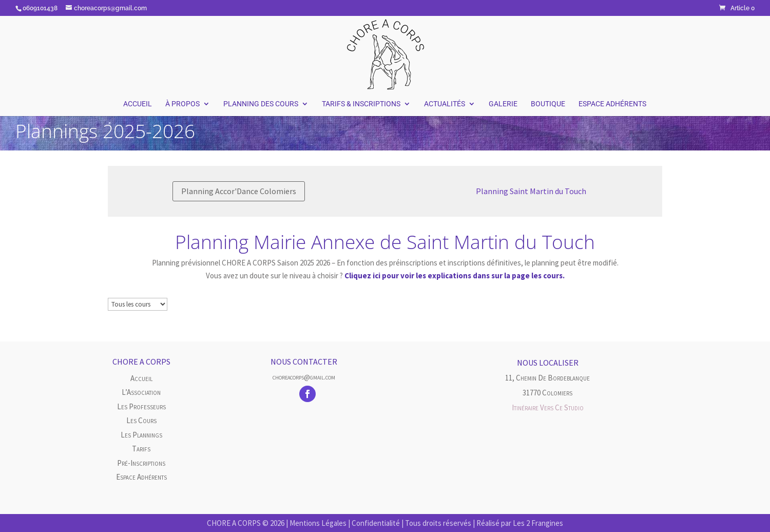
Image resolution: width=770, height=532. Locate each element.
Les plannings (141, 435)
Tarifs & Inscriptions (361, 104)
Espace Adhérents (612, 104)
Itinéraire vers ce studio (548, 407)
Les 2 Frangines (538, 523)
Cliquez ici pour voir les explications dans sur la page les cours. (455, 275)
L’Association (141, 392)
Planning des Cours (261, 104)
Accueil (138, 104)
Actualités (445, 104)
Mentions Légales (318, 523)
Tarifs (141, 449)
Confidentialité (376, 523)
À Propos (182, 104)
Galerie (503, 104)
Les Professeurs (141, 406)
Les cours (141, 420)
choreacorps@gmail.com (304, 377)
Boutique (548, 104)
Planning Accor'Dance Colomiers (239, 191)
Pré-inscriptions (141, 463)
